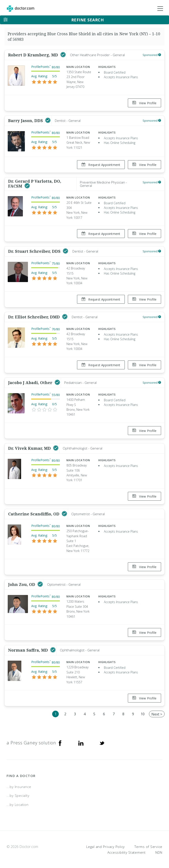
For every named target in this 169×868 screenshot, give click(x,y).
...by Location (18, 801)
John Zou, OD (22, 582)
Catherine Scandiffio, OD (34, 512)
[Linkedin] (81, 740)
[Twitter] (102, 740)
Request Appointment (101, 164)
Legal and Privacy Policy (106, 844)
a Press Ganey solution (31, 740)
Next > (157, 711)
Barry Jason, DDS (26, 120)
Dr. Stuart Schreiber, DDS (35, 250)
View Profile (144, 103)
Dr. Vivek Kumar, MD (30, 446)
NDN (159, 849)
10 (143, 711)
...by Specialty (18, 792)
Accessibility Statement (127, 849)
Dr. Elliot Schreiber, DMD (35, 316)
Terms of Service (148, 844)
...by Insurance (19, 784)
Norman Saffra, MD (29, 647)
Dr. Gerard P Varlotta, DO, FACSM (35, 183)
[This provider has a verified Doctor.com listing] (63, 55)
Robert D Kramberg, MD (34, 55)
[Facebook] (60, 740)
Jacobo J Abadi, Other (31, 381)
